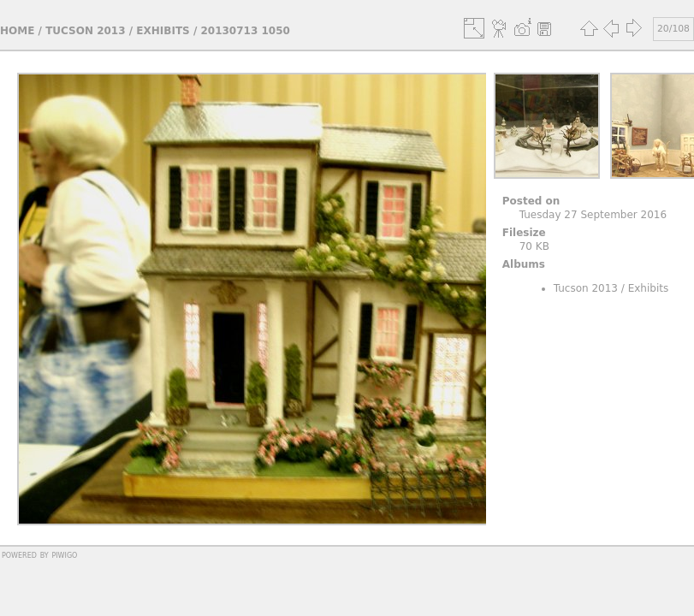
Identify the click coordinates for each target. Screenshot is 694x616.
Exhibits (163, 31)
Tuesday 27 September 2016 (593, 215)
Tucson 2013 (85, 31)
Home (17, 31)
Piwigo (64, 554)
